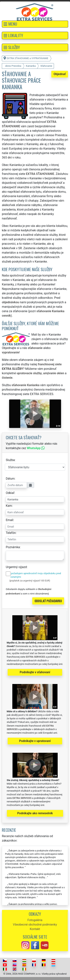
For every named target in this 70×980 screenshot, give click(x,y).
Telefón (11, 533)
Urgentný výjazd (16, 567)
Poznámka (13, 547)
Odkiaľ (10, 493)
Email (10, 520)
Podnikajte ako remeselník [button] (35, 813)
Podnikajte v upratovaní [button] (35, 741)
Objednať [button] (60, 74)
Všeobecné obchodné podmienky (35, 925)
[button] (35, 24)
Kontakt (35, 929)
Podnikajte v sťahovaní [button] (35, 672)
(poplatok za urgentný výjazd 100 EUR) (30, 581)
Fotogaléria (35, 920)
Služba (10, 460)
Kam (9, 506)
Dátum (10, 479)
